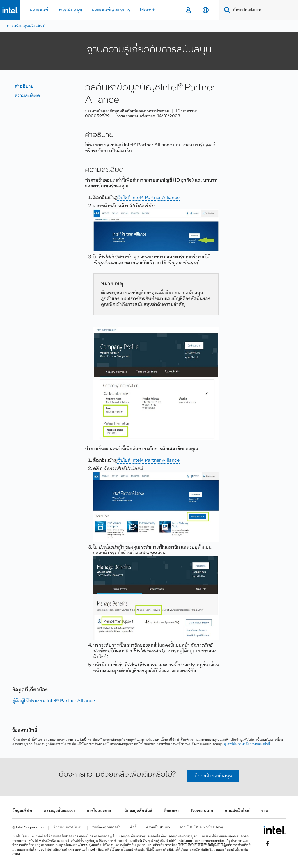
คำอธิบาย (24, 86)
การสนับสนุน (70, 10)
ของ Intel (45, 850)
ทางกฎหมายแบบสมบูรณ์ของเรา (54, 845)
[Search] (226, 10)
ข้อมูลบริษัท (22, 811)
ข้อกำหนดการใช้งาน (68, 828)
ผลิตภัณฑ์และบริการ (111, 10)
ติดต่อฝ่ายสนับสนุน (213, 776)
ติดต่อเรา (172, 811)
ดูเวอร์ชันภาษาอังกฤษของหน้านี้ (247, 744)
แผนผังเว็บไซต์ (237, 811)
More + (147, 10)
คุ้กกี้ (133, 828)
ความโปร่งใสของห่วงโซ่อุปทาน (201, 828)
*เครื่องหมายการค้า (106, 828)
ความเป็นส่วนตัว (158, 828)
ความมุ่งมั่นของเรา (59, 811)
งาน (265, 811)
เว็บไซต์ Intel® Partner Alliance (148, 198)
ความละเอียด (27, 96)
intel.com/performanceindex (201, 841)
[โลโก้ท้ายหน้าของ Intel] (275, 830)
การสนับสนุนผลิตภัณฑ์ (26, 26)
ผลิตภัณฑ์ (39, 10)
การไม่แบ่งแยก (100, 811)
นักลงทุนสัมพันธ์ (138, 811)
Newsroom (202, 811)
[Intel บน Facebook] (267, 844)
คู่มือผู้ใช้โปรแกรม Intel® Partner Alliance (54, 701)
